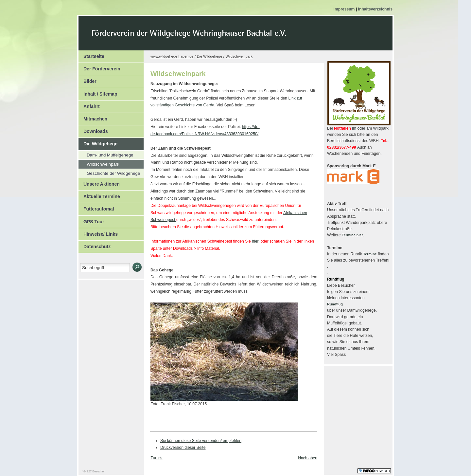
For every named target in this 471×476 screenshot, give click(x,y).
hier (255, 241)
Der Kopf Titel (244, 37)
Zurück (157, 458)
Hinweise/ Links (98, 232)
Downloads (93, 130)
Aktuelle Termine (99, 195)
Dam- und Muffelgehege (106, 154)
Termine (370, 254)
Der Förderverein (99, 67)
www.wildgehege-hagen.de (172, 56)
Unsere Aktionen (99, 182)
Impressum (345, 9)
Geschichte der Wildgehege (109, 172)
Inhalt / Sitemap (98, 92)
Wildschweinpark (99, 163)
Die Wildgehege (98, 142)
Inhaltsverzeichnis (375, 9)
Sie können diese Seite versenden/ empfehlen (201, 441)
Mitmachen (93, 117)
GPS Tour (91, 220)
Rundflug (335, 304)
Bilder (87, 80)
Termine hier (352, 235)
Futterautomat (96, 207)
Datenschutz (95, 245)
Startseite (91, 55)
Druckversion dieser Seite (183, 448)
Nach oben (308, 458)
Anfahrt (89, 105)
